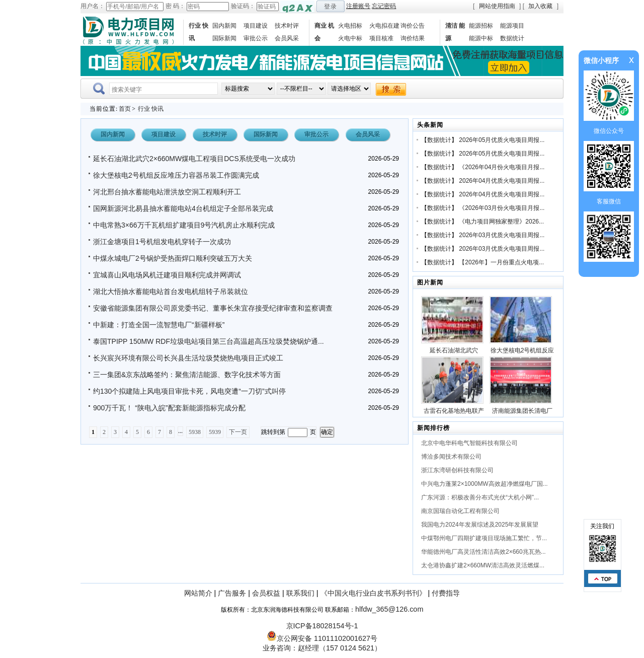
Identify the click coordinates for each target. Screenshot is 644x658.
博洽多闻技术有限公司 (451, 457)
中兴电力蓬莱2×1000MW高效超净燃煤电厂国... (485, 484)
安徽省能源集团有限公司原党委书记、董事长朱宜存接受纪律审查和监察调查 (213, 308)
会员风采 (287, 38)
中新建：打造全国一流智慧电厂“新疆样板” (159, 325)
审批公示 (256, 38)
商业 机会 (324, 32)
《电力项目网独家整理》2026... (501, 222)
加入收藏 (540, 6)
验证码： (243, 6)
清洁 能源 (455, 32)
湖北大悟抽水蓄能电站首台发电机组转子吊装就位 (171, 291)
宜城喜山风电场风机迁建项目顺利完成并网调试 (167, 275)
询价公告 (413, 26)
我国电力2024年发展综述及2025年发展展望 (480, 525)
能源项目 (512, 26)
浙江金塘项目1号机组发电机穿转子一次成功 (162, 242)
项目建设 (256, 26)
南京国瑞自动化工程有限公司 (460, 511)
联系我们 (300, 593)
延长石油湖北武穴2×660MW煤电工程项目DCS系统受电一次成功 (194, 159)
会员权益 (266, 593)
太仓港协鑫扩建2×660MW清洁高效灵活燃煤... (483, 565)
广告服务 (232, 593)
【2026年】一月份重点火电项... (501, 262)
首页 (125, 109)
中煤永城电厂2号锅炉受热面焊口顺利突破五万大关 (173, 258)
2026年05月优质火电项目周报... (502, 140)
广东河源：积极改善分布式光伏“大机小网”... (480, 497)
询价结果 (413, 38)
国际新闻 (224, 38)
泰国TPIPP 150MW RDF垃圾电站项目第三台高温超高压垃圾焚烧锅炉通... (209, 341)
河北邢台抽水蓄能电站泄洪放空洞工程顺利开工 (167, 192)
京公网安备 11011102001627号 (322, 638)
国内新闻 (224, 26)
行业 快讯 (198, 32)
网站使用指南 (497, 6)
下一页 (238, 432)
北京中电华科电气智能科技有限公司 (469, 443)
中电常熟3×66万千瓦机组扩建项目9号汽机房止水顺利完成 (184, 225)
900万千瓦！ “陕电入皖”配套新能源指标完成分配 (169, 408)
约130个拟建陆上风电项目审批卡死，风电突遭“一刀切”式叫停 (189, 391)
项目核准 (381, 38)
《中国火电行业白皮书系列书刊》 (373, 593)
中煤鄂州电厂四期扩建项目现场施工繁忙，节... (484, 538)
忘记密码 (384, 6)
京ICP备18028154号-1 (322, 626)
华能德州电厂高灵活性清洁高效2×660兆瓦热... (484, 552)
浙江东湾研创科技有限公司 (457, 470)
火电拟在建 (384, 26)
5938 (195, 432)
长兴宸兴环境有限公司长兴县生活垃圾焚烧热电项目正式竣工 (188, 358)
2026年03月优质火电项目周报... (502, 235)
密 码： (175, 6)
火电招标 (350, 26)
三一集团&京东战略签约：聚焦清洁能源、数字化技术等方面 (187, 375)
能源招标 (481, 26)
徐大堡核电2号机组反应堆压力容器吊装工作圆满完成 (176, 175)
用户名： (93, 6)
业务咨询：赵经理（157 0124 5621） (322, 648)
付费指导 (446, 593)
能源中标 (481, 38)
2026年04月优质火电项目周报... (502, 181)
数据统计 (512, 38)
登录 (331, 7)
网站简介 (198, 593)
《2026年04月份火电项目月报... (502, 167)
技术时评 (287, 26)
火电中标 (350, 38)
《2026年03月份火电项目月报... (502, 208)
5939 (215, 432)
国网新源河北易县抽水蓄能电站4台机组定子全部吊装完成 (183, 208)
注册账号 (358, 6)
